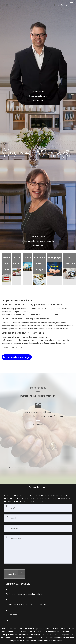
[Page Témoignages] (38, 414)
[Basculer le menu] (71, 3)
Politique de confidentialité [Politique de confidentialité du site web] (56, 640)
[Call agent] (3, 5)
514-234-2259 (11, 614)
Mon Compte (61, 5)
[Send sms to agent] (7, 5)
